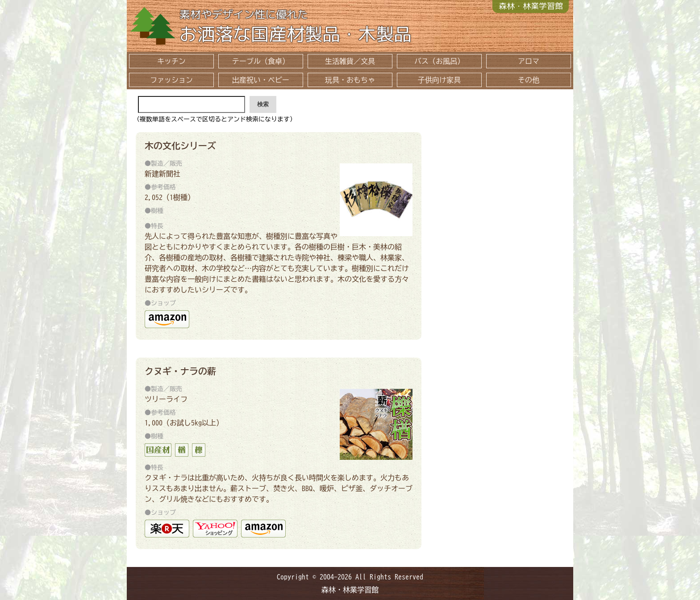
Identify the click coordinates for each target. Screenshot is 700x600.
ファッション (171, 80)
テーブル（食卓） (261, 61)
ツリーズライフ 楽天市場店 (167, 529)
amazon (167, 319)
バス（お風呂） (439, 61)
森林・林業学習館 (531, 6)
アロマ (529, 61)
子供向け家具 (439, 80)
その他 (529, 80)
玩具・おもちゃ (350, 80)
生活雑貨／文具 (350, 61)
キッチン (171, 61)
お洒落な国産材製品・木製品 (372, 28)
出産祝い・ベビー (261, 80)
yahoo (215, 529)
